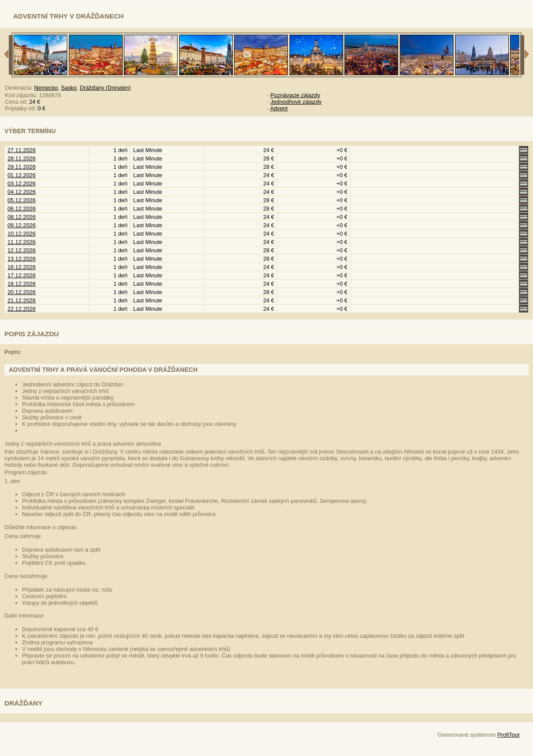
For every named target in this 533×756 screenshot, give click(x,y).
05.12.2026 (22, 200)
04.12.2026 (22, 192)
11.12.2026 (22, 242)
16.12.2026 (22, 267)
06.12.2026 (22, 209)
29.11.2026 (22, 167)
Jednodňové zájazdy (296, 102)
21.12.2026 (22, 300)
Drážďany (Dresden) (105, 88)
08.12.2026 (22, 217)
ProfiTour (509, 735)
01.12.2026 (22, 175)
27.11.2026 (22, 150)
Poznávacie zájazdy (295, 95)
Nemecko (46, 88)
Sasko (69, 88)
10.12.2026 (22, 234)
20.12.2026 (22, 292)
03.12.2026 (22, 184)
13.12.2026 (22, 259)
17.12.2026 (22, 275)
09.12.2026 (22, 225)
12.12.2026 (22, 250)
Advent (279, 108)
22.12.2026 (22, 309)
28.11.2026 (22, 158)
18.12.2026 (22, 284)
